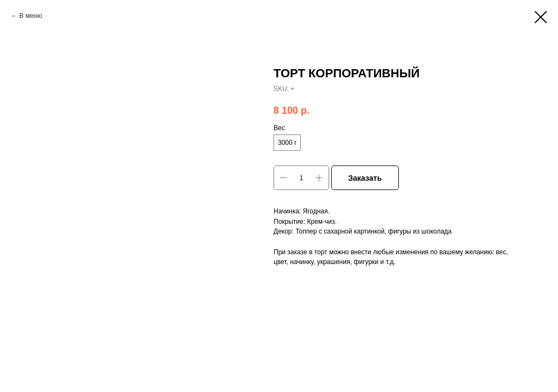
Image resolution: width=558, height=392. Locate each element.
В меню (31, 16)
